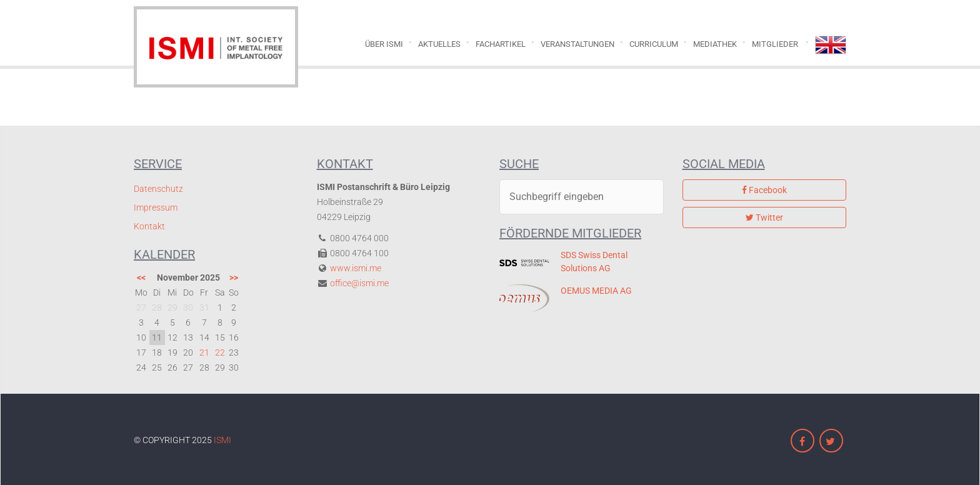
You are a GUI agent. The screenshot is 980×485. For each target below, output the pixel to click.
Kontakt (149, 226)
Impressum (156, 207)
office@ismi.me (359, 283)
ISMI (222, 440)
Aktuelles (439, 44)
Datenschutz (158, 189)
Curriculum (654, 44)
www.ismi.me (356, 268)
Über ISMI (384, 44)
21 (204, 352)
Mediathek (715, 44)
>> (234, 277)
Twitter (764, 217)
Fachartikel (501, 44)
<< (141, 277)
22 (220, 352)
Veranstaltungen (577, 44)
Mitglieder (775, 44)
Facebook (764, 190)
